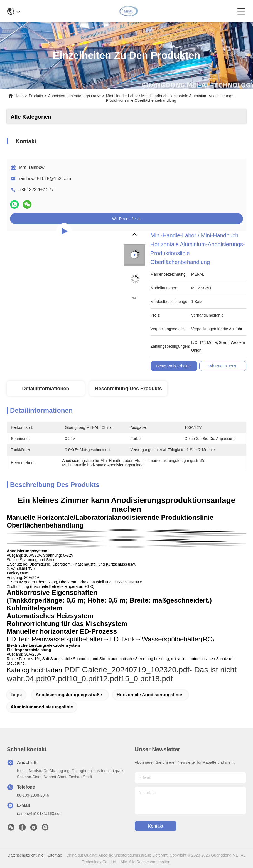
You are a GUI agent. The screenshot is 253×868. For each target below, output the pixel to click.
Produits (36, 96)
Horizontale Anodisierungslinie (149, 695)
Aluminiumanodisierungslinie (42, 707)
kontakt (156, 826)
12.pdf (110, 679)
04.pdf (36, 679)
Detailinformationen (46, 389)
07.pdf (58, 679)
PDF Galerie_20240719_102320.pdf (127, 670)
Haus (19, 96)
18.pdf (162, 679)
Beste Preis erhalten (174, 366)
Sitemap (55, 855)
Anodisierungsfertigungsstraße (74, 96)
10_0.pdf (84, 679)
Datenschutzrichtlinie (25, 855)
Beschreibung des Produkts (128, 389)
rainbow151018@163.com (45, 179)
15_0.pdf (136, 679)
